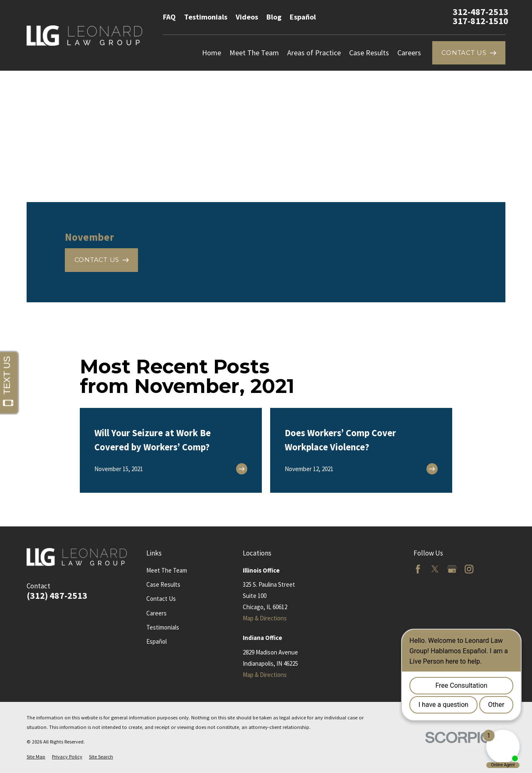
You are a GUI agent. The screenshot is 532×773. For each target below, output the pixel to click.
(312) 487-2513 (57, 596)
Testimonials (206, 17)
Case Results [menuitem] (369, 53)
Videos (247, 17)
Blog (274, 17)
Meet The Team (167, 570)
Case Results (163, 584)
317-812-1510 (480, 21)
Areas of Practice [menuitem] (314, 53)
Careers (156, 613)
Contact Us (161, 599)
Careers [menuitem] (409, 53)
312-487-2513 (480, 12)
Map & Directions (265, 618)
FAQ (169, 17)
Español (303, 17)
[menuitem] (36, 757)
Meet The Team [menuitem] (254, 53)
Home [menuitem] (212, 53)
